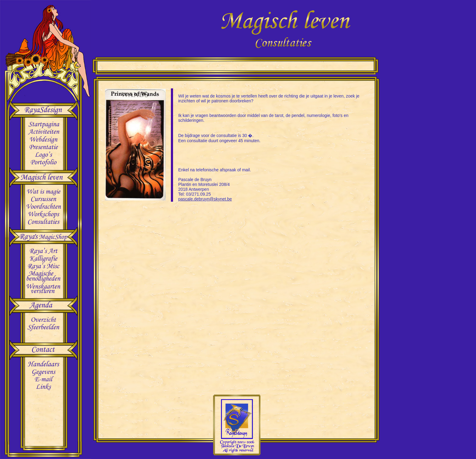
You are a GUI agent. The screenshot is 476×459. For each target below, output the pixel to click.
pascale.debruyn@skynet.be (205, 199)
